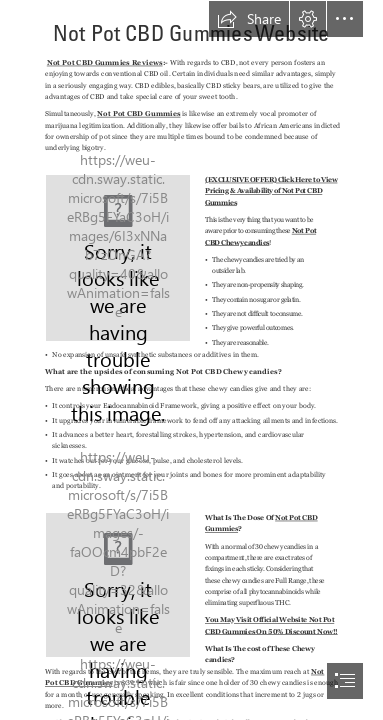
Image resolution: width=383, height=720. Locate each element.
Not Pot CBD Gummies (138, 113)
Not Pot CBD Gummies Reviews (105, 62)
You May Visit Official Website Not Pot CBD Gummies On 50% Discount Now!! (271, 626)
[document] (191, 360)
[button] (249, 19)
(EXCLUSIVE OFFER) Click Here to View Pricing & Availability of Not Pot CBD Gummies (271, 190)
